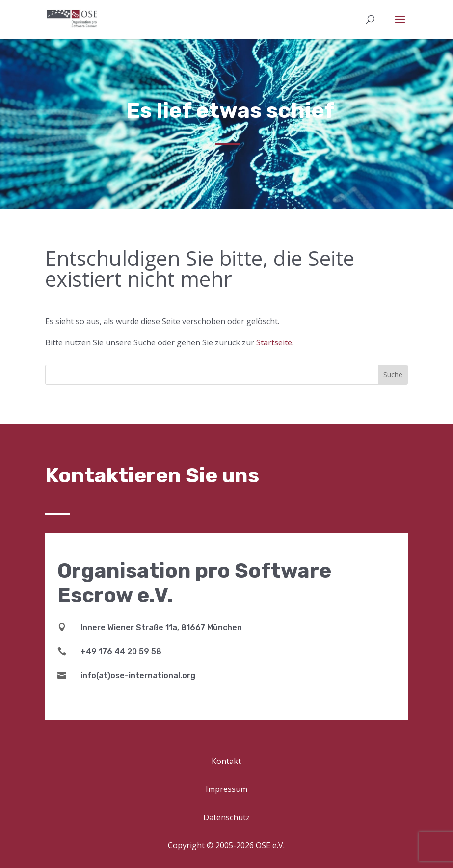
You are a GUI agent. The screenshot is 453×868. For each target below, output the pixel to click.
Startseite (274, 342)
